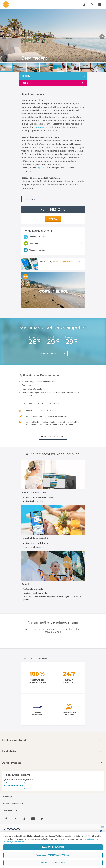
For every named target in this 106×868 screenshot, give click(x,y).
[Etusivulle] (6, 5)
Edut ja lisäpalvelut (53, 740)
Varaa (53, 219)
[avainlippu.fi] (102, 829)
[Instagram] (15, 819)
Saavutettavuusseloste (13, 804)
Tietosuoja (7, 797)
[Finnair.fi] (12, 829)
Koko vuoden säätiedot (52, 354)
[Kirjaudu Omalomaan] (84, 5)
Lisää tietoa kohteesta (52, 437)
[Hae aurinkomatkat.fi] (92, 5)
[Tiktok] (24, 819)
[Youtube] (33, 819)
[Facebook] (6, 819)
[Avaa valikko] (100, 5)
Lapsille (41, 168)
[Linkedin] (42, 819)
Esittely (26, 76)
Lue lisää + (30, 199)
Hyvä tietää (53, 751)
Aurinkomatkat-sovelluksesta (68, 262)
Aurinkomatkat (53, 763)
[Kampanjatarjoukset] (53, 83)
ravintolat (39, 127)
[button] (53, 290)
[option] (53, 35)
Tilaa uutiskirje (15, 786)
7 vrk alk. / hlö (53, 210)
